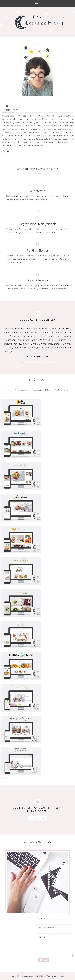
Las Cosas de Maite (57, 976)
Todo (8, 390)
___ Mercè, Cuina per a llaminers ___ (38, 357)
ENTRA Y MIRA (38, 818)
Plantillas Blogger (62, 390)
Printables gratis (21, 390)
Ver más (6, 778)
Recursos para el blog (41, 390)
